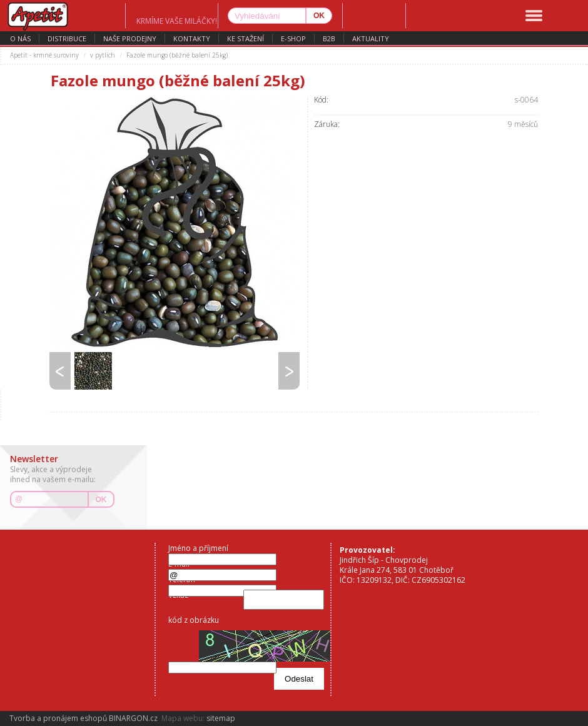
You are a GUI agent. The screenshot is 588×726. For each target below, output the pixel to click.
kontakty (192, 38)
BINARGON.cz (133, 718)
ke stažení (246, 38)
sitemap (221, 718)
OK (101, 500)
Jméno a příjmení (198, 548)
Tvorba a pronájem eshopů (58, 718)
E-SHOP (293, 38)
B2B (329, 38)
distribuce (67, 38)
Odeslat (299, 679)
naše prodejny (130, 38)
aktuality (371, 38)
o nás (20, 38)
